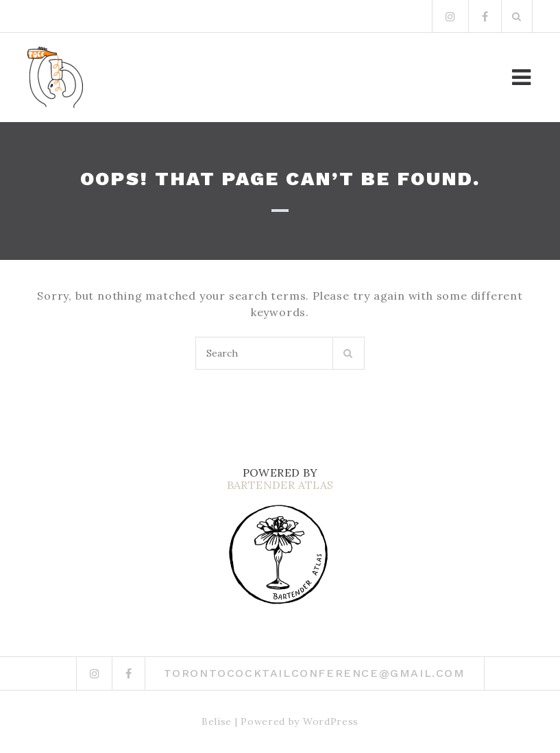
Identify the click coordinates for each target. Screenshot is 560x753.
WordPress (331, 721)
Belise (217, 721)
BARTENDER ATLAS (280, 485)
